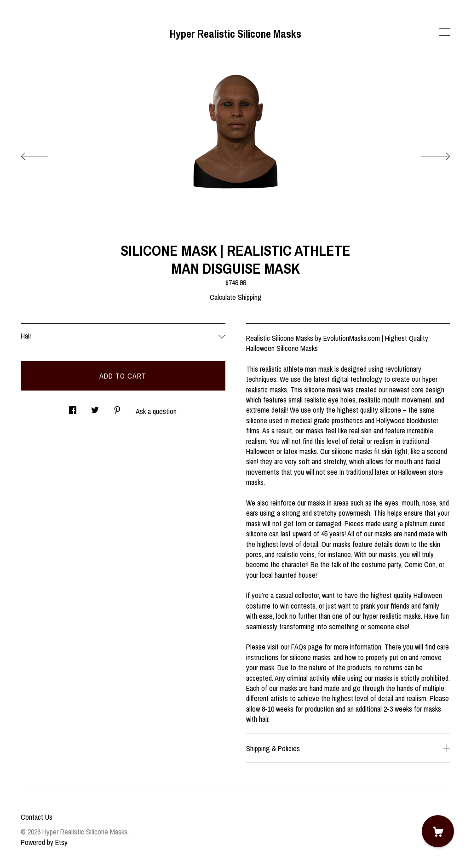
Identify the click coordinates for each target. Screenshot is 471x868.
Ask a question (156, 411)
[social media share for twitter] (95, 407)
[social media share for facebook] (73, 407)
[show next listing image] (427, 154)
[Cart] (438, 831)
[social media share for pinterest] (117, 407)
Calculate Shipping (236, 297)
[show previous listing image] (44, 154)
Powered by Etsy (44, 842)
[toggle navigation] (445, 32)
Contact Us (37, 817)
